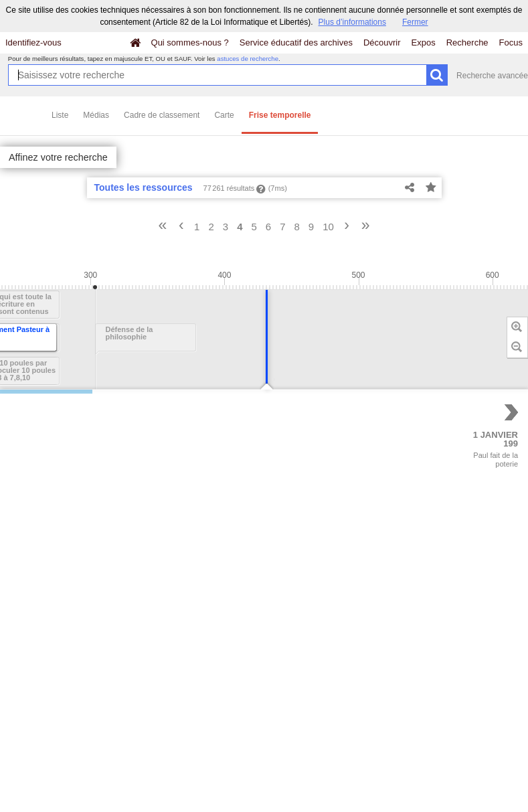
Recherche (467, 43)
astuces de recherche (248, 59)
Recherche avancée (492, 76)
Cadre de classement (162, 115)
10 (328, 227)
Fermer (415, 22)
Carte (224, 115)
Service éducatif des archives (296, 43)
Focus (511, 43)
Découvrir (382, 43)
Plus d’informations (352, 22)
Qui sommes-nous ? (190, 43)
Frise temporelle (280, 115)
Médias (96, 115)
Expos (424, 43)
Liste (60, 115)
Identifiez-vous (33, 43)
